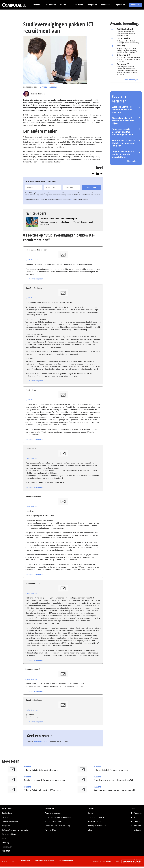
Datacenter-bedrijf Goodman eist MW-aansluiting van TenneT (123, 132)
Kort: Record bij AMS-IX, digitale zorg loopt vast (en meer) (124, 143)
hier (71, 199)
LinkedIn (137, 822)
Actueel (44, 87)
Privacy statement (66, 861)
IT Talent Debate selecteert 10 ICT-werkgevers (44, 790)
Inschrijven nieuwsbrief (97, 826)
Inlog (90, 830)
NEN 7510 (6, 851)
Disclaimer (26, 861)
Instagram (138, 830)
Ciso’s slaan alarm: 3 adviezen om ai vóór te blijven (123, 121)
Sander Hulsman (38, 94)
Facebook (138, 813)
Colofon (91, 813)
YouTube (137, 826)
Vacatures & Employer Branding (58, 826)
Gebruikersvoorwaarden (44, 861)
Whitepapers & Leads (53, 822)
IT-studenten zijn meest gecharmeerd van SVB (114, 780)
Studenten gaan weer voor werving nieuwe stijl (114, 790)
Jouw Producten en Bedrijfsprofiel (59, 817)
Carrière (53, 87)
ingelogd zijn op (40, 741)
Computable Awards (10, 822)
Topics (5, 838)
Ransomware (7, 847)
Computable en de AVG (97, 817)
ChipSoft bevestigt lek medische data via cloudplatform (123, 154)
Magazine (6, 826)
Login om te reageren (34, 279)
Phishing (6, 843)
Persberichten (50, 830)
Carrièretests (7, 813)
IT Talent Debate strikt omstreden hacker (42, 770)
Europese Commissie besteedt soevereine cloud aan (122, 109)
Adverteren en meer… (53, 813)
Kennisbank (7, 817)
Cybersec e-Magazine (11, 834)
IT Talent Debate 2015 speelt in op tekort (111, 770)
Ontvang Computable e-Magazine (15, 830)
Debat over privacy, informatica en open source (44, 780)
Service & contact (95, 822)
